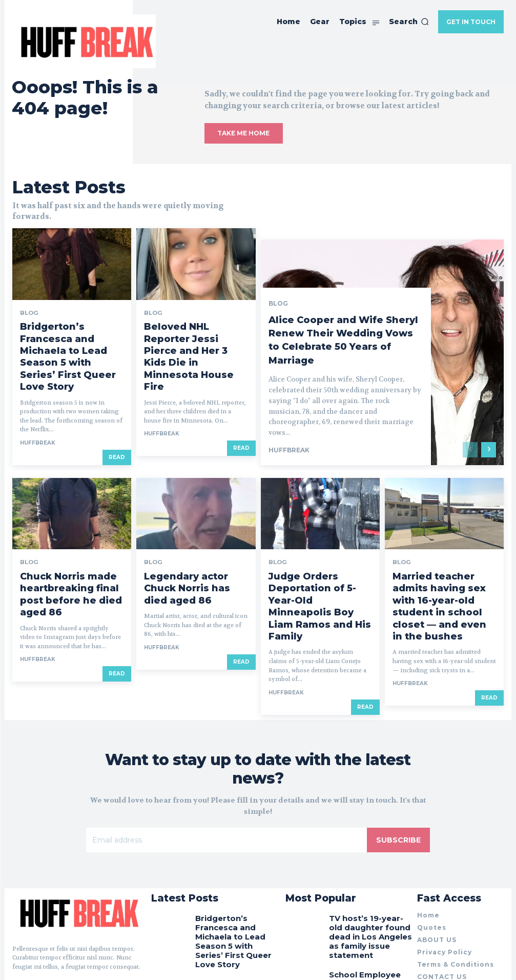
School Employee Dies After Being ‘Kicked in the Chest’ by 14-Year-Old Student (370, 865)
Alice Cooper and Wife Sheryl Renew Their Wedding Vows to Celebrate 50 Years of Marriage (332, 277)
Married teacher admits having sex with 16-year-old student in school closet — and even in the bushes (440, 530)
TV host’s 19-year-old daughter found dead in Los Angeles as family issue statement (367, 821)
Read (117, 401)
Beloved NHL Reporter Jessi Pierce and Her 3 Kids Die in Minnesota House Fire (193, 317)
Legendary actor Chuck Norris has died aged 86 (186, 522)
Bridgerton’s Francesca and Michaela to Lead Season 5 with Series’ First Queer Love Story (71, 322)
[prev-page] (470, 394)
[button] (409, 22)
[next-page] (489, 394)
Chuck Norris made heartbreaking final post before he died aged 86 (63, 526)
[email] (226, 736)
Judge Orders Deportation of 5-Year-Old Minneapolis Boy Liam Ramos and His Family (320, 526)
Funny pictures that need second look (369, 901)
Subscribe (398, 736)
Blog (28, 298)
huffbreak (38, 387)
